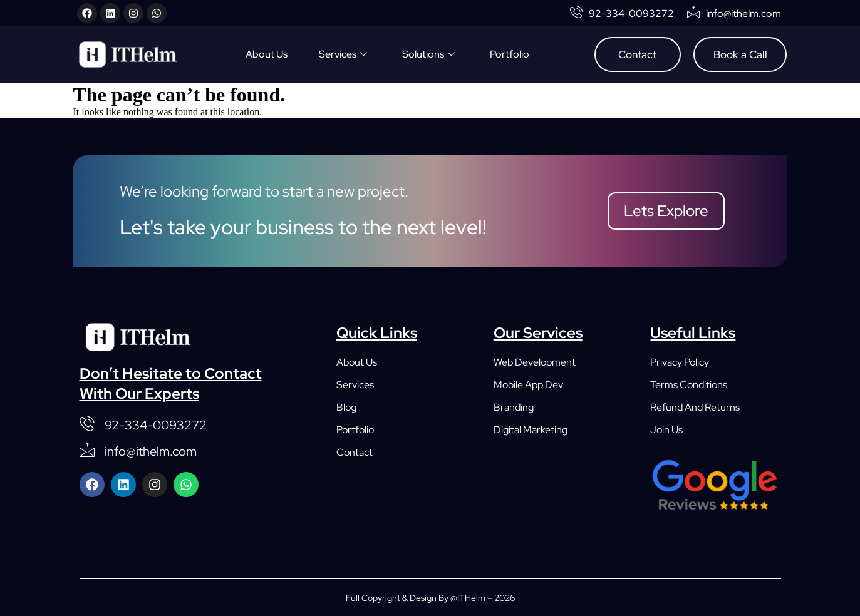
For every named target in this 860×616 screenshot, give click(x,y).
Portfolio (510, 54)
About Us (267, 54)
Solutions (428, 54)
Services (343, 54)
